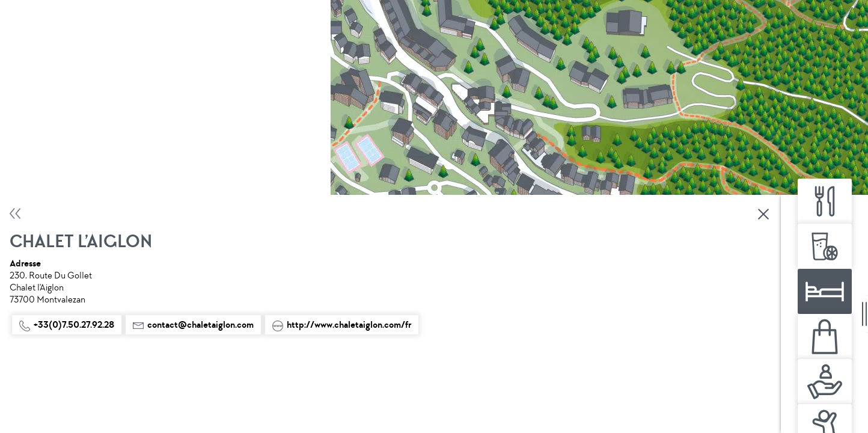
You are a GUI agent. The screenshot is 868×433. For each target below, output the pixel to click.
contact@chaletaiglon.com (80, 207)
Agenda (345, 398)
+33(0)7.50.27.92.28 (67, 181)
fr (345, 419)
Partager (336, 370)
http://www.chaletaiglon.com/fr (89, 234)
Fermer (227, 70)
